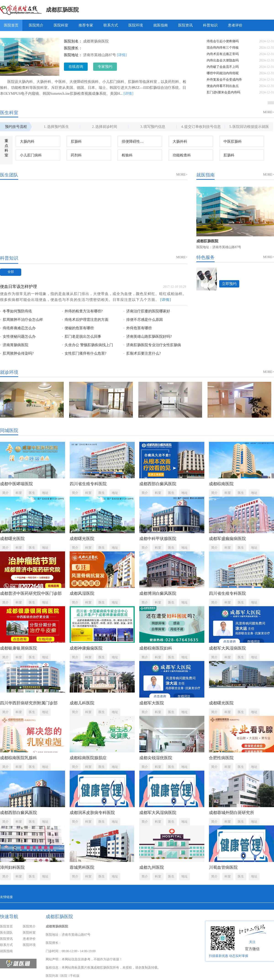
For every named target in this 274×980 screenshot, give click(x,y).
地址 (45, 493)
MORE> (269, 112)
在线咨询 (76, 67)
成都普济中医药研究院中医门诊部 (31, 593)
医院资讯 (185, 25)
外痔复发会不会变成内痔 (224, 80)
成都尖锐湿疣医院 (156, 758)
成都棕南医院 (221, 484)
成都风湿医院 (82, 593)
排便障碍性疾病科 (136, 141)
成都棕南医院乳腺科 (18, 758)
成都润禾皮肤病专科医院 (92, 813)
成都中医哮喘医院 (16, 484)
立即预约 (229, 284)
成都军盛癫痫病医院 (227, 539)
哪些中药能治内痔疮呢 (223, 73)
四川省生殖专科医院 (88, 484)
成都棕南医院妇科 (156, 648)
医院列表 (52, 976)
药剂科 (76, 155)
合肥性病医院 (221, 758)
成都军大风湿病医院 (227, 648)
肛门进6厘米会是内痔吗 (223, 92)
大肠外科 (180, 141)
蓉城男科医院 (82, 867)
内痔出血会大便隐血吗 (223, 60)
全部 (11, 272)
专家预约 (105, 67)
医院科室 (61, 25)
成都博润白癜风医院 (158, 593)
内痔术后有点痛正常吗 (223, 54)
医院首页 (11, 25)
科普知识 (210, 25)
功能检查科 (182, 155)
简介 (5, 493)
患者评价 (235, 25)
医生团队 (6, 933)
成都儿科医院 (82, 703)
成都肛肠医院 (62, 10)
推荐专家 (86, 25)
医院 (64, 976)
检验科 (127, 155)
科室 (19, 493)
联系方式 (111, 25)
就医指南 (161, 25)
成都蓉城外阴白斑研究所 (232, 813)
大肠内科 (27, 141)
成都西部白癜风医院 (158, 484)
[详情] (122, 55)
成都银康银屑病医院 (18, 648)
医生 (32, 493)
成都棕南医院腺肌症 (88, 758)
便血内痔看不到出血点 (223, 86)
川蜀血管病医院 (223, 867)
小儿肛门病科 (31, 155)
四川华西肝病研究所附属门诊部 (29, 703)
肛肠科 (76, 141)
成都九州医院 (152, 867)
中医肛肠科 (233, 141)
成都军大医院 (152, 703)
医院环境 (136, 25)
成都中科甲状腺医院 (158, 539)
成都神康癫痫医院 (86, 648)
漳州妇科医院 (12, 867)
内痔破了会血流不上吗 (223, 67)
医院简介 (36, 25)
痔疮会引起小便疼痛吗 (223, 41)
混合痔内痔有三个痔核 (223, 48)
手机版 (75, 976)
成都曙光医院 (12, 539)
